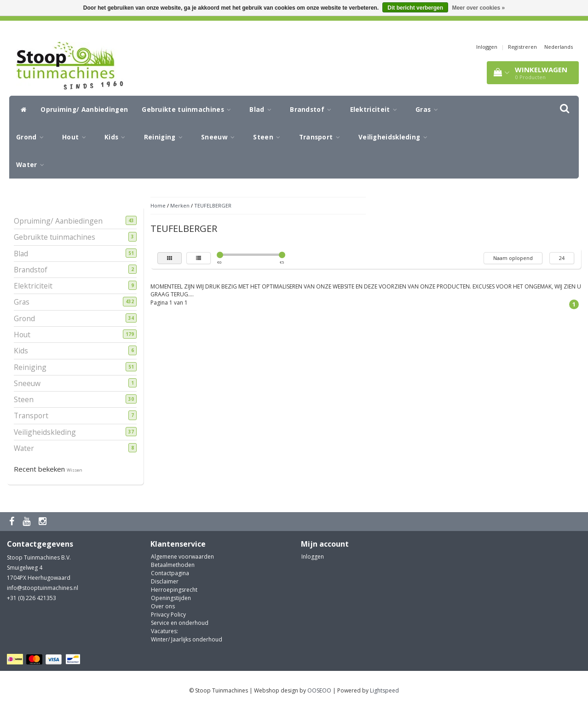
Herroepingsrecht (174, 590)
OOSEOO (319, 690)
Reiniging (166, 137)
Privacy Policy (168, 615)
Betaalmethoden (173, 565)
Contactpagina (170, 573)
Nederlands (559, 47)
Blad (263, 110)
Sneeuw (220, 137)
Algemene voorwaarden (182, 557)
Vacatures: (164, 631)
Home (158, 205)
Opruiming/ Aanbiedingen (84, 110)
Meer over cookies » (478, 8)
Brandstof (313, 110)
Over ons (163, 606)
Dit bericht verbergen (415, 8)
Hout (76, 137)
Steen (269, 137)
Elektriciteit (376, 110)
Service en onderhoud (180, 623)
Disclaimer (165, 581)
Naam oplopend (513, 258)
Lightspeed (384, 690)
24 (562, 258)
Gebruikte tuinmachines (189, 110)
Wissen (75, 470)
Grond (32, 137)
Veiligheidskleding (395, 137)
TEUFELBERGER (213, 205)
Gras (429, 110)
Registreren (522, 47)
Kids (117, 137)
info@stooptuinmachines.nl (43, 588)
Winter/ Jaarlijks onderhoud (187, 639)
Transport (322, 137)
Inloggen (487, 47)
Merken (180, 205)
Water (32, 165)
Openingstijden (171, 598)
